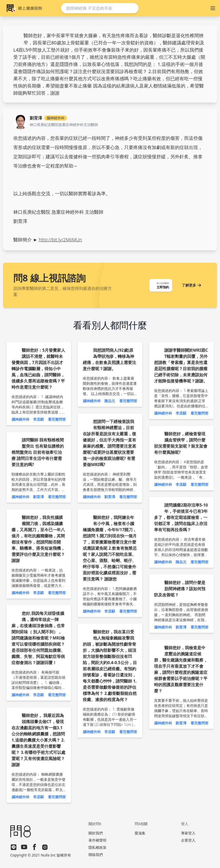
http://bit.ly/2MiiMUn (60, 240)
